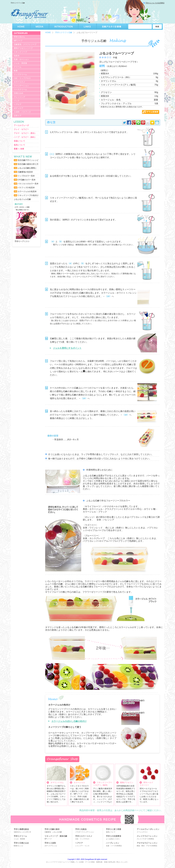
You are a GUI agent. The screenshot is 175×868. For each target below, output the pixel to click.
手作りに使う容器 (114, 829)
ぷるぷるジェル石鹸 (22, 199)
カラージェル (79, 782)
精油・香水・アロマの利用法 (147, 846)
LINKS (87, 27)
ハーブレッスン (113, 843)
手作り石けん (19, 37)
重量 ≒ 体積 (19, 149)
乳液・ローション (21, 59)
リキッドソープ (20, 52)
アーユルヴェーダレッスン (148, 829)
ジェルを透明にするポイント (67, 348)
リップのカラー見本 (26, 176)
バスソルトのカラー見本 (28, 184)
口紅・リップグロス (22, 78)
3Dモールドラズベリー (146, 784)
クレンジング (19, 97)
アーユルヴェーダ (21, 125)
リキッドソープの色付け (28, 195)
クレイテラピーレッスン (147, 836)
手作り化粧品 (81, 829)
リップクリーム (20, 74)
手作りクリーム (20, 836)
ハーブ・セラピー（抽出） (25, 137)
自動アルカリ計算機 (112, 27)
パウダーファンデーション (85, 832)
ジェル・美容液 (20, 63)
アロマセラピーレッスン (147, 843)
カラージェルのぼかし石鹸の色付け (69, 721)
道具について (19, 145)
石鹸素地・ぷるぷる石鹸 (53, 832)
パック (17, 101)
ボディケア (19, 108)
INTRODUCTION (64, 27)
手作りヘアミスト (22, 241)
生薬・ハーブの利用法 (114, 846)
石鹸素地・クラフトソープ (25, 44)
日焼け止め (19, 93)
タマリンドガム (57, 782)
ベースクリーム (20, 89)
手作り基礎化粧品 (21, 829)
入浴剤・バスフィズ (22, 112)
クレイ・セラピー (21, 129)
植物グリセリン (127, 782)
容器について (19, 141)
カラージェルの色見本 (27, 192)
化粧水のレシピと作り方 (22, 832)
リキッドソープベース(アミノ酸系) (103, 784)
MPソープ (18, 41)
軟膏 (16, 71)
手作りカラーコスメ (84, 836)
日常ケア (18, 116)
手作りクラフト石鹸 (64, 33)
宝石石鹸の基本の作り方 (28, 164)
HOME (21, 27)
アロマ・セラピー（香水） (25, 133)
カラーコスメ (19, 82)
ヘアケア (18, 104)
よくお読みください (113, 839)
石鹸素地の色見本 (25, 172)
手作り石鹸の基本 (52, 829)
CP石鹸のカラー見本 (27, 180)
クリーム (18, 67)
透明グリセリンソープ (23, 48)
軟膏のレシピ (19, 846)
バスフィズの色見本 (26, 188)
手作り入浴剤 (50, 843)
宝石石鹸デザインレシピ (28, 160)
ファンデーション (21, 86)
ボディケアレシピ (51, 846)
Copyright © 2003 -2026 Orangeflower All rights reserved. (87, 859)
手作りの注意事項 (114, 836)
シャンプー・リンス (82, 846)
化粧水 (17, 56)
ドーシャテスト (142, 832)
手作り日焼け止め (21, 843)
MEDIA (40, 27)
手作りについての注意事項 (155, 3)
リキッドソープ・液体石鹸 (56, 836)
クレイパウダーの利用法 (145, 839)
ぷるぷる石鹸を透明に (27, 168)
